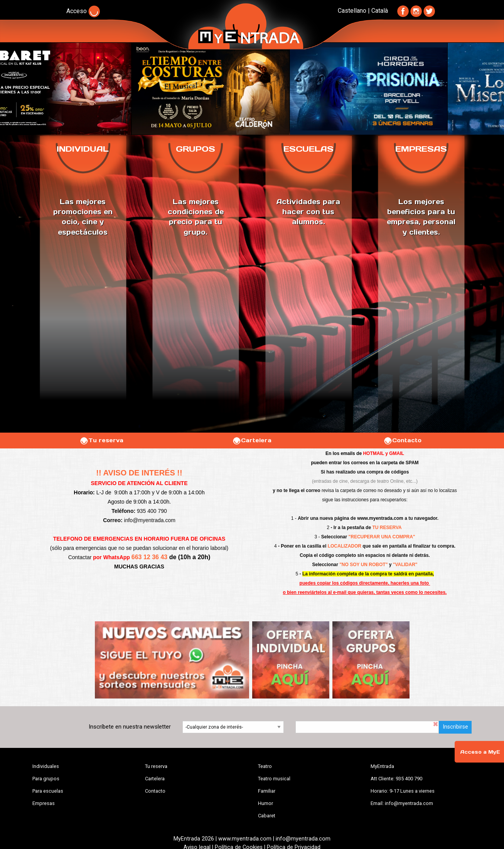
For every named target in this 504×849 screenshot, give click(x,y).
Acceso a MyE (480, 752)
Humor (265, 803)
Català (380, 11)
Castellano (352, 11)
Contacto (402, 440)
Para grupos (46, 779)
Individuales (46, 766)
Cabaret (267, 816)
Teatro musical (274, 779)
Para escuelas (48, 791)
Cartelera (252, 440)
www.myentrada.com (380, 518)
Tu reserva (101, 440)
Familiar (267, 791)
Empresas (44, 803)
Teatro (265, 766)
